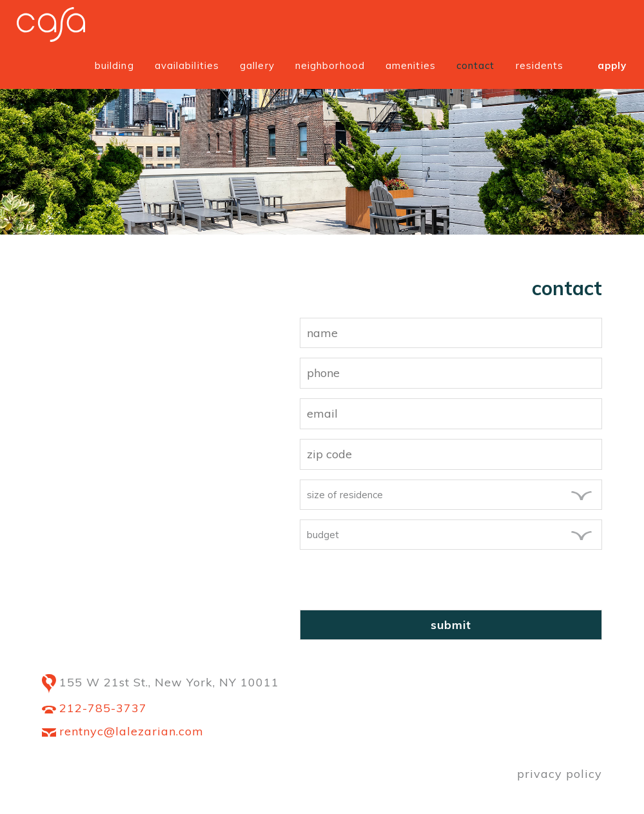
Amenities (411, 65)
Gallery (257, 65)
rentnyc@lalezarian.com (123, 731)
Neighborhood (330, 65)
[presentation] (398, 585)
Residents (540, 65)
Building (114, 65)
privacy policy (560, 774)
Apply (612, 65)
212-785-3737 (94, 708)
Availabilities (187, 65)
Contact (476, 65)
